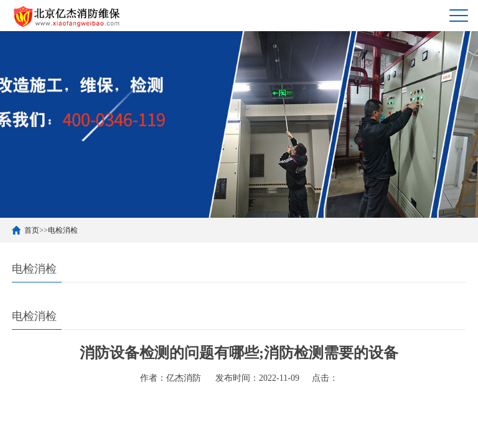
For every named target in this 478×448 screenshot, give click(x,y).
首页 (32, 230)
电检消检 (63, 230)
